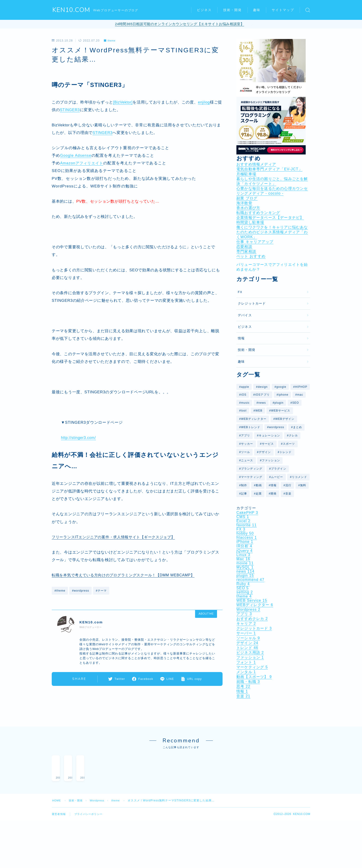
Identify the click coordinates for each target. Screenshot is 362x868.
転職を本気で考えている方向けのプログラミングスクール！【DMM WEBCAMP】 (127, 575)
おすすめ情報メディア (256, 164)
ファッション (250, 657)
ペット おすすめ (251, 256)
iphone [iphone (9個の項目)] (283, 395)
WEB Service (252, 600)
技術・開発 (233, 10)
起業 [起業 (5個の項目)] (259, 494)
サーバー (246, 633)
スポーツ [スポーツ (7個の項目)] (289, 444)
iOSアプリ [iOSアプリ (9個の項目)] (262, 395)
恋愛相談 (244, 247)
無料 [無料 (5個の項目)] (303, 485)
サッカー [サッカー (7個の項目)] (247, 444)
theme (110, 41)
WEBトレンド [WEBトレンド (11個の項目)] (251, 427)
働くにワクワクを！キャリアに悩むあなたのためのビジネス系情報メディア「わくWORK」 (272, 232)
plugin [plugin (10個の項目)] (279, 403)
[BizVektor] (123, 102)
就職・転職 (248, 682)
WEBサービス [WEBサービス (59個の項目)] (281, 411)
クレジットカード (252, 304)
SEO (243, 588)
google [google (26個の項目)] (281, 387)
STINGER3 (74, 110)
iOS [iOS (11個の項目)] (244, 395)
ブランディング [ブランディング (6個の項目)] (252, 469)
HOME (57, 796)
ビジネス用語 (250, 653)
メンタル (246, 672)
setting (245, 592)
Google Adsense (76, 156)
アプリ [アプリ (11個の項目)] (246, 435)
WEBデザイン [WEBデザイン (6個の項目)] (285, 419)
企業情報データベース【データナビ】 (270, 218)
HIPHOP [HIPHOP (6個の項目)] (301, 387)
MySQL (245, 567)
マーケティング (252, 667)
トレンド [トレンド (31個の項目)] (286, 452)
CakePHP (247, 513)
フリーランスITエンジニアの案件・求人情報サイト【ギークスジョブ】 (117, 537)
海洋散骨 (244, 203)
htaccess (247, 538)
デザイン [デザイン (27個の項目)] (265, 452)
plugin (245, 576)
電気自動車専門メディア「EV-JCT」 (269, 169)
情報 (241, 338)
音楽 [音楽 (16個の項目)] (288, 494)
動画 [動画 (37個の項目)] (259, 485)
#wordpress (81, 591)
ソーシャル (248, 638)
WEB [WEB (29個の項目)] (259, 411)
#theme (60, 591)
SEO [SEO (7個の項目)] (296, 403)
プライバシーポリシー (91, 809)
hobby (245, 533)
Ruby (243, 584)
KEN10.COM (71, 10)
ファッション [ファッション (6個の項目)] (271, 460)
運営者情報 (59, 809)
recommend (250, 580)
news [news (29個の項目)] (262, 403)
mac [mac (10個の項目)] (300, 395)
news (245, 571)
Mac (243, 559)
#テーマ (101, 591)
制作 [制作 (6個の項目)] (244, 485)
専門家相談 (246, 251)
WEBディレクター (255, 605)
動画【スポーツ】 (254, 677)
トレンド (247, 648)
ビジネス (204, 10)
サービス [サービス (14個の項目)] (268, 444)
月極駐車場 (246, 174)
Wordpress (248, 609)
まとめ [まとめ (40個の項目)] (298, 427)
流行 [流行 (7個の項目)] (288, 485)
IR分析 (244, 546)
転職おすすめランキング (258, 213)
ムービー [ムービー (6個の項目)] (277, 477)
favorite (247, 525)
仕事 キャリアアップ (255, 242)
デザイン (247, 643)
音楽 (243, 696)
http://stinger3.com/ (79, 438)
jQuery (244, 551)
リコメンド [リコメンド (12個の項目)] (299, 477)
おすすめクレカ (252, 619)
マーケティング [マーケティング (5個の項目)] (252, 477)
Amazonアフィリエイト (83, 163)
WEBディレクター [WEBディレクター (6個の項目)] (254, 419)
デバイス (245, 315)
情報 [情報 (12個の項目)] (274, 485)
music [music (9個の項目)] (245, 403)
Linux (243, 555)
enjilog (205, 102)
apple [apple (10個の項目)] (245, 387)
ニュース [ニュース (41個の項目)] (247, 460)
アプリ (244, 614)
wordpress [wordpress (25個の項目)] (277, 427)
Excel (243, 521)
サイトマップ (283, 10)
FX (240, 292)
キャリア (246, 624)
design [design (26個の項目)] (263, 387)
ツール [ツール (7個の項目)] (246, 452)
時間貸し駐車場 (250, 222)
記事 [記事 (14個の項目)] (244, 494)
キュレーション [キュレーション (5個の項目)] (269, 435)
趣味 (257, 10)
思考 (243, 686)
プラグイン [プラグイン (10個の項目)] (279, 469)
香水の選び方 (248, 208)
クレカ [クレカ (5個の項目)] (293, 435)
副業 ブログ (247, 198)
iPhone (245, 542)
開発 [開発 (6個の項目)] (274, 494)
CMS (243, 517)
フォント (246, 662)
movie (245, 563)
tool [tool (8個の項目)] (244, 411)
